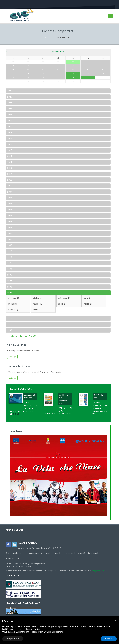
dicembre (13, 298)
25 (28, 77)
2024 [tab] (9, 103)
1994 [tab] (9, 281)
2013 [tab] (9, 168)
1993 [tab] (9, 287)
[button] (115, 621)
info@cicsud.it (98, 571)
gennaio (38, 310)
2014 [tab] (9, 162)
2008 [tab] (9, 198)
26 (43, 77)
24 (13, 77)
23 (103, 74)
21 (73, 74)
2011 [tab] (9, 180)
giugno (12, 304)
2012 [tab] (9, 174)
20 (58, 74)
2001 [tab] (9, 239)
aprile (62, 304)
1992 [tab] (9, 293)
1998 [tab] (9, 257)
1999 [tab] (9, 251)
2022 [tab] (9, 114)
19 (43, 74)
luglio (87, 298)
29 (43, 62)
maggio (38, 304)
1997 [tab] (9, 263)
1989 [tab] (9, 330)
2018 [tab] (9, 138)
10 (13, 70)
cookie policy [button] (34, 629)
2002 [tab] (9, 233)
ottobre (38, 298)
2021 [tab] (9, 120)
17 (13, 74)
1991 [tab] (9, 318)
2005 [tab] (9, 215)
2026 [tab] (9, 91)
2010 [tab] (9, 186)
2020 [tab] (9, 126)
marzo (88, 304)
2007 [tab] (9, 204)
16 (103, 70)
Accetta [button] (109, 639)
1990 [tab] (9, 324)
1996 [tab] (9, 269)
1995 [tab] (9, 275)
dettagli (12, 357)
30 (58, 62)
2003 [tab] (9, 227)
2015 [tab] (9, 156)
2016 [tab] (9, 150)
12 (43, 70)
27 (13, 62)
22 (88, 74)
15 (88, 70)
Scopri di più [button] (13, 639)
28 (28, 62)
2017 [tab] (9, 144)
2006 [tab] (9, 209)
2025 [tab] (9, 97)
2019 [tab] (9, 132)
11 (28, 70)
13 (58, 70)
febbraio (13, 310)
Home (47, 37)
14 (73, 70)
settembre (64, 298)
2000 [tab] (9, 245)
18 (28, 74)
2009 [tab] (9, 192)
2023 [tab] (9, 109)
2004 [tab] (9, 221)
